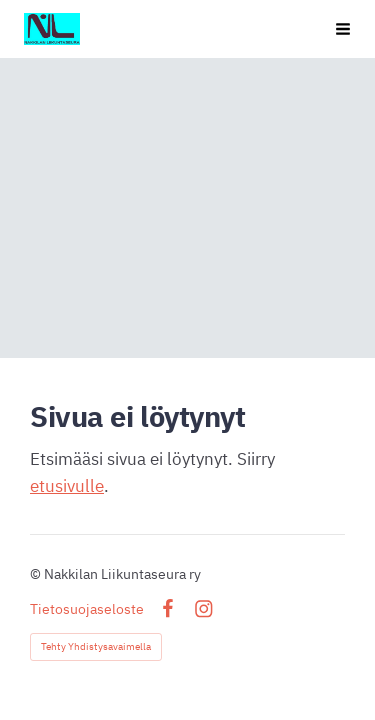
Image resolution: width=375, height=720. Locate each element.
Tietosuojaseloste (87, 609)
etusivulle (67, 485)
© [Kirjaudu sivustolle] (37, 574)
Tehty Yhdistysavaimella (96, 646)
